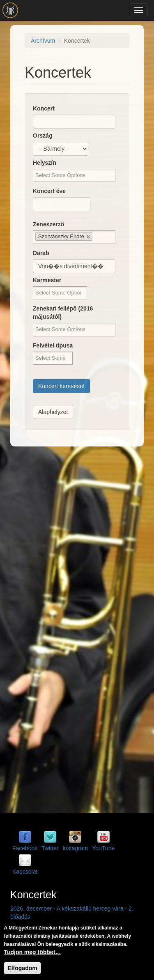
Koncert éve (49, 191)
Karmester (47, 280)
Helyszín (45, 163)
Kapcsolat (25, 872)
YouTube (103, 848)
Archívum (43, 41)
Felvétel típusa (53, 345)
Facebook (25, 848)
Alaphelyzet (53, 412)
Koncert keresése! (61, 386)
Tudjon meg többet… (32, 952)
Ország (43, 136)
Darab (41, 253)
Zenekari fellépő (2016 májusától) (63, 313)
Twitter (50, 848)
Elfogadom (22, 968)
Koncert (44, 108)
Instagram (75, 848)
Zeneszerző (48, 224)
